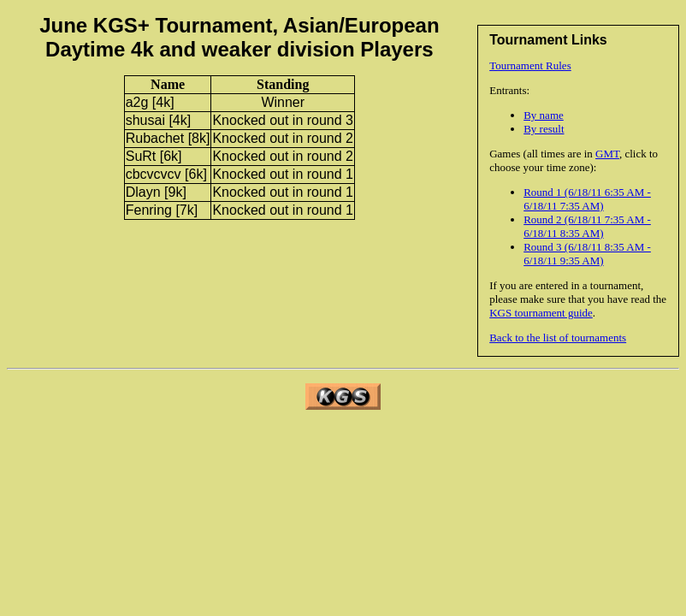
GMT (607, 154)
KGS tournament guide (541, 313)
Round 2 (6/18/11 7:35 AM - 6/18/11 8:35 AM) (587, 226)
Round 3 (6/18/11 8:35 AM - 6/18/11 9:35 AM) (587, 254)
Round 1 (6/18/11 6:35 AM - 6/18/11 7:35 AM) (587, 199)
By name (544, 115)
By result (544, 129)
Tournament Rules (530, 65)
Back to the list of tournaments (558, 338)
